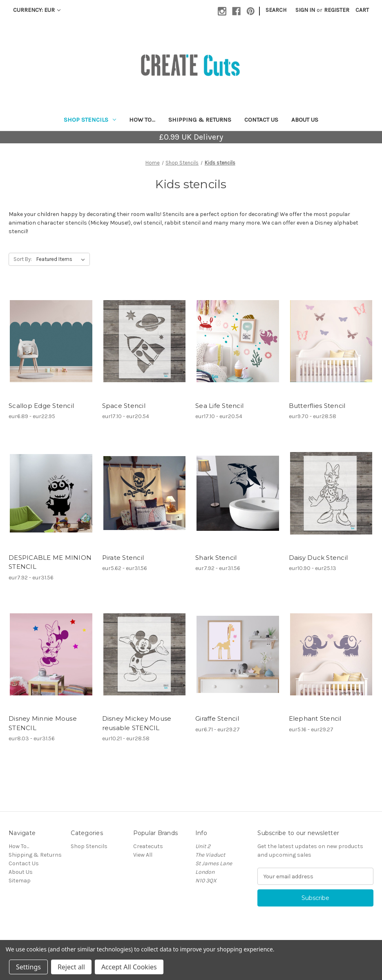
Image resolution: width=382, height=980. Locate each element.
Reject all (71, 967)
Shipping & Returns (200, 120)
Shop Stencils (90, 120)
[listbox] (62, 259)
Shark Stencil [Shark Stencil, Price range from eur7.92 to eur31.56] (216, 558)
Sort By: (23, 259)
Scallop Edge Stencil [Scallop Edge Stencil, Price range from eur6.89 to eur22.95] (41, 406)
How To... (142, 120)
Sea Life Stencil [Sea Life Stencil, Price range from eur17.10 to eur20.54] (219, 406)
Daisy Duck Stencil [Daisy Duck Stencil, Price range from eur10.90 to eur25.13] (318, 558)
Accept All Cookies (129, 967)
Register (337, 10)
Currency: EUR (37, 10)
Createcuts (148, 846)
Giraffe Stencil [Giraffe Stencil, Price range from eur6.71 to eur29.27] (217, 718)
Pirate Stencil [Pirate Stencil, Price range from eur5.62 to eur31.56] (123, 558)
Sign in (305, 10)
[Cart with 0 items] (362, 10)
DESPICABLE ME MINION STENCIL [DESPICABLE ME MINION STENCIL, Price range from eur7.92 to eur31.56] (50, 562)
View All (143, 855)
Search (276, 10)
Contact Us (261, 120)
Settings (28, 967)
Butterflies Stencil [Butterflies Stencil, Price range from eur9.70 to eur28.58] (317, 406)
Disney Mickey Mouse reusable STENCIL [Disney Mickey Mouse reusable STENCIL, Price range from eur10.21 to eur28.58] (137, 723)
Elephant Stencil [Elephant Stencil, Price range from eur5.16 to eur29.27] (315, 718)
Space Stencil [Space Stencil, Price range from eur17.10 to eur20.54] (124, 406)
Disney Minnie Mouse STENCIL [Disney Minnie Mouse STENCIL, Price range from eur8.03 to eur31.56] (43, 723)
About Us (305, 120)
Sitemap (20, 881)
